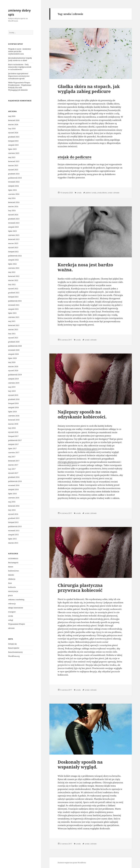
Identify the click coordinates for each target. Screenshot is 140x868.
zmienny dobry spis (19, 12)
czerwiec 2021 (14, 317)
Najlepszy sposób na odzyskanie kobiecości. (82, 414)
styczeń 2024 (13, 215)
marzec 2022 (13, 280)
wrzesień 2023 (14, 223)
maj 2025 (12, 157)
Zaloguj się (12, 644)
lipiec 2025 (12, 149)
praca (10, 595)
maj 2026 (12, 116)
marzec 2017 (13, 465)
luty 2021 (12, 334)
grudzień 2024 (14, 174)
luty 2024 (12, 211)
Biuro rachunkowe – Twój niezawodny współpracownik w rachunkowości (20, 67)
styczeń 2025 (13, 170)
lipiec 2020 (12, 358)
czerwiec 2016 (14, 498)
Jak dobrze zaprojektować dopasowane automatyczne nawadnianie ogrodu (19, 76)
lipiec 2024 (12, 190)
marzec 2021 (13, 330)
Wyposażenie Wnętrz (17, 624)
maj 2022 (12, 272)
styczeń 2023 (13, 248)
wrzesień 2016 (14, 485)
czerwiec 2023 (14, 235)
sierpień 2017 (13, 444)
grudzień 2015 (14, 518)
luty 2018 (12, 428)
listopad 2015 (13, 522)
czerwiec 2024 (14, 194)
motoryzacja (13, 591)
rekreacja (12, 604)
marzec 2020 (13, 366)
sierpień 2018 (13, 408)
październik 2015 (15, 526)
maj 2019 (12, 387)
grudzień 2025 (14, 137)
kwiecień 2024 (14, 202)
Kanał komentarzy (15, 652)
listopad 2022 (13, 252)
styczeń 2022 (13, 289)
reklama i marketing (16, 600)
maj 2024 (12, 198)
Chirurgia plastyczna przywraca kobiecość (80, 588)
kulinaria (12, 587)
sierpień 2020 (13, 354)
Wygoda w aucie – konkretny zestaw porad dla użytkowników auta (20, 51)
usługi (11, 620)
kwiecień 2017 (14, 461)
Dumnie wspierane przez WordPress (72, 863)
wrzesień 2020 (14, 350)
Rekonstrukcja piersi (87, 449)
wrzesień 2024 (14, 182)
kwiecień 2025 (14, 161)
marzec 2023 (13, 243)
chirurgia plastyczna (68, 462)
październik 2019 (15, 375)
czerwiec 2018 (14, 416)
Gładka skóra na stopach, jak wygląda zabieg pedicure (89, 89)
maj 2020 (12, 362)
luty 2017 (12, 469)
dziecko (11, 575)
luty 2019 (12, 391)
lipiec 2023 (12, 231)
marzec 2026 (13, 124)
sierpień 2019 (13, 379)
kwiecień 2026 (14, 120)
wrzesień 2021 (14, 305)
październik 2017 (15, 440)
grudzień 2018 (14, 399)
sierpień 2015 (13, 535)
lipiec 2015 (12, 539)
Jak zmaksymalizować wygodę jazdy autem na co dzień (20, 59)
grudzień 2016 (14, 477)
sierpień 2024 (13, 186)
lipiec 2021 (12, 313)
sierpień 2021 (13, 309)
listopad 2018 (13, 403)
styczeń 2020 (13, 371)
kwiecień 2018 (14, 420)
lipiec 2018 (12, 412)
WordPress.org (14, 656)
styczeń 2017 (13, 473)
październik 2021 (15, 301)
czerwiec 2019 (14, 383)
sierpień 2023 (13, 227)
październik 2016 (15, 481)
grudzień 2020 (14, 342)
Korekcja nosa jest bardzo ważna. (85, 267)
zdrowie (11, 628)
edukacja (12, 579)
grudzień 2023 (14, 219)
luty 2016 (12, 510)
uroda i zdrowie (113, 193)
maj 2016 (12, 502)
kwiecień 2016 (14, 506)
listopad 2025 (13, 141)
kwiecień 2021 (14, 325)
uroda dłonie (102, 193)
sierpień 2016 (13, 489)
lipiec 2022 (12, 264)
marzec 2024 (13, 206)
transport (12, 612)
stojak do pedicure (75, 157)
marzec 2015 (13, 543)
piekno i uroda (91, 193)
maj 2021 (12, 321)
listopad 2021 (13, 297)
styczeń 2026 (13, 133)
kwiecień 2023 (14, 239)
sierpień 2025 (13, 145)
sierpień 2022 (13, 260)
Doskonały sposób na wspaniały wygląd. (80, 764)
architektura (13, 558)
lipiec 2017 (12, 448)
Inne (10, 583)
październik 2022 (15, 256)
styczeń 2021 (13, 338)
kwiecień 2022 (14, 276)
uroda (11, 616)
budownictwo (14, 571)
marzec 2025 (13, 166)
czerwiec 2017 (14, 453)
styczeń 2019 (13, 395)
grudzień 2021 (14, 293)
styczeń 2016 (13, 514)
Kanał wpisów (14, 648)
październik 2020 (15, 346)
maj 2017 (12, 457)
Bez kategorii (13, 563)
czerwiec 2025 (14, 153)
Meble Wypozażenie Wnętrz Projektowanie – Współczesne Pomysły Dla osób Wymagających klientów (20, 86)
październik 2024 (15, 178)
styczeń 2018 (13, 432)
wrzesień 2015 (14, 531)
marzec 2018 (13, 424)
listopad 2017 (13, 436)
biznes (11, 567)
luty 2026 (12, 129)
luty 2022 (12, 284)
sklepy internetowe (16, 608)
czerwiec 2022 (14, 268)
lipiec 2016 (12, 494)
